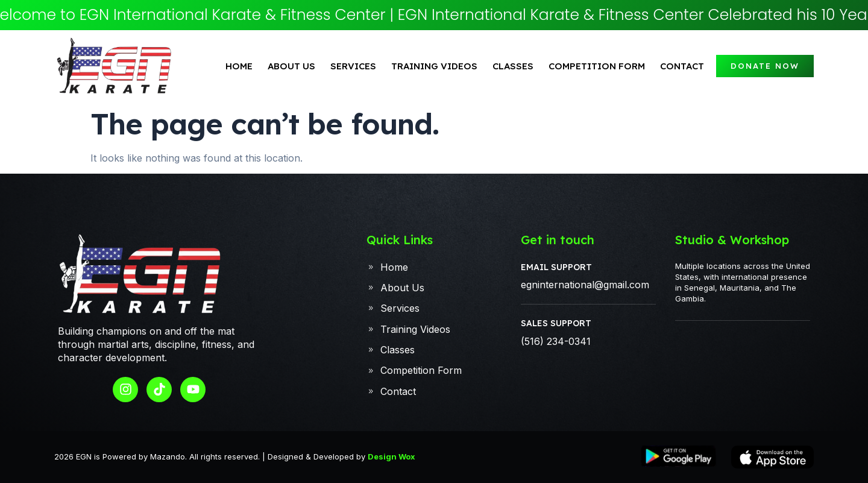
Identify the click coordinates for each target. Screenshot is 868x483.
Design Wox (392, 456)
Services (353, 66)
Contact (682, 66)
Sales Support (556, 323)
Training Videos (434, 66)
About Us (291, 66)
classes (513, 66)
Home (239, 66)
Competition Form (597, 66)
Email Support (556, 267)
